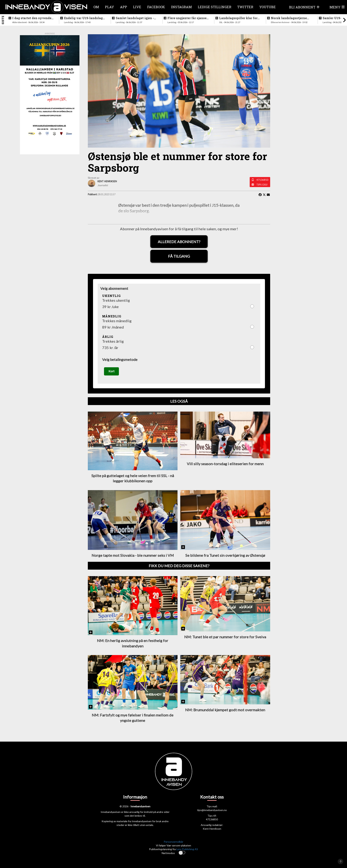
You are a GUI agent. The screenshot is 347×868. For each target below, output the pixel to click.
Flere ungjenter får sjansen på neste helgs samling (188, 18)
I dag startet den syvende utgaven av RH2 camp (32, 18)
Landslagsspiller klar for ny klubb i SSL (238, 18)
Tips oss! (262, 185)
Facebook (156, 7)
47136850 (262, 180)
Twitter (245, 7)
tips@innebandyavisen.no (212, 812)
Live (137, 7)
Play (109, 7)
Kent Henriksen (212, 830)
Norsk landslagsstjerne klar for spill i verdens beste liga (289, 18)
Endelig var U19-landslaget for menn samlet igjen (85, 18)
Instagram (181, 7)
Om (96, 7)
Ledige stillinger (215, 7)
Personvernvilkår (173, 844)
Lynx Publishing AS (187, 851)
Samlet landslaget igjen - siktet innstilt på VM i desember (135, 18)
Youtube (267, 7)
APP (124, 7)
